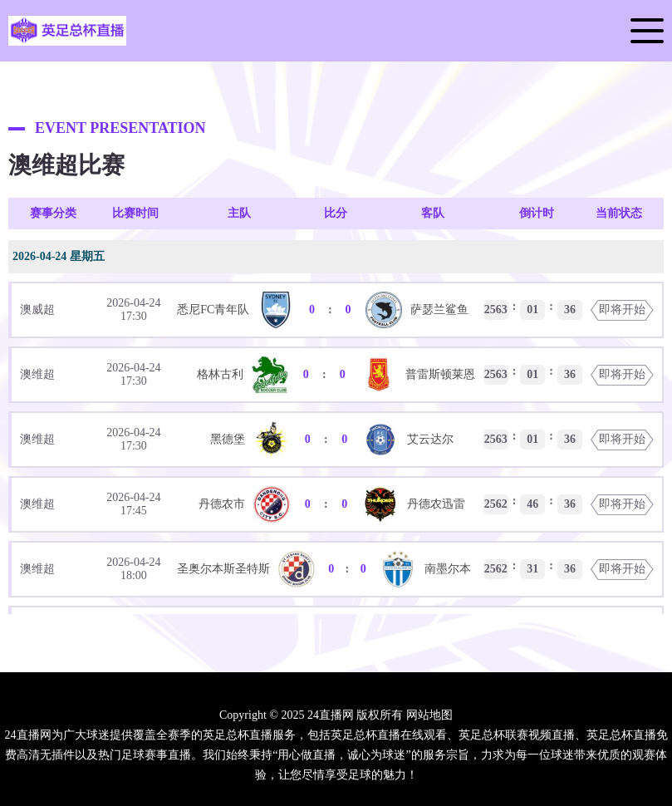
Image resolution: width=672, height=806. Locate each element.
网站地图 (429, 715)
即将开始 (622, 310)
